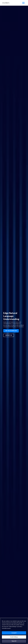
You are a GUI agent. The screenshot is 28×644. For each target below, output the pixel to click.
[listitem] (14, 324)
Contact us (9, 335)
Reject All (14, 641)
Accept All (14, 633)
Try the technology (11, 331)
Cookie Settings (14, 637)
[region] (14, 631)
